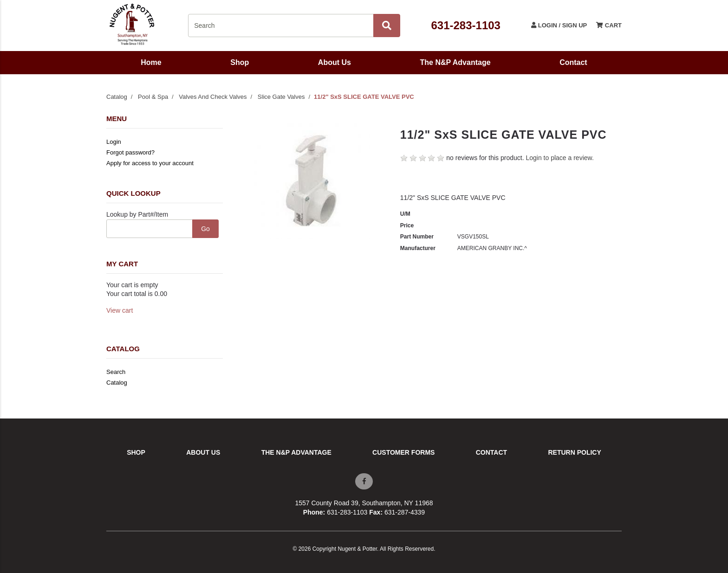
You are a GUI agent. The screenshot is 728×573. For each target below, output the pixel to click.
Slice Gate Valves (281, 97)
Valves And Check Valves (213, 97)
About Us (335, 62)
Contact (573, 62)
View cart (120, 310)
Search (116, 372)
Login (114, 142)
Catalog (117, 97)
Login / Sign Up (559, 25)
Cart (609, 25)
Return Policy (574, 452)
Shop (240, 62)
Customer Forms (403, 452)
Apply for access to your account (150, 163)
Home (151, 62)
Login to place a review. (559, 158)
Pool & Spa (153, 97)
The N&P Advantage (455, 62)
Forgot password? (130, 152)
